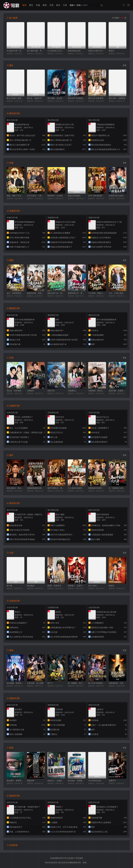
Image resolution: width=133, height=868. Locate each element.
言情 (51, 5)
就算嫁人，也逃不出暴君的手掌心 (77, 586)
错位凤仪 (31, 586)
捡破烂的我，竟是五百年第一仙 (36, 293)
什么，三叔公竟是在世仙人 (118, 293)
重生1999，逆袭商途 (117, 98)
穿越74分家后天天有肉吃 (97, 51)
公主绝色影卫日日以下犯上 (56, 51)
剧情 (79, 5)
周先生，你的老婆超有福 (16, 391)
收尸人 (50, 683)
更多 (125, 65)
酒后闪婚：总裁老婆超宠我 (118, 391)
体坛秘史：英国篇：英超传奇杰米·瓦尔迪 (77, 781)
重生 (31, 5)
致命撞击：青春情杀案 (16, 781)
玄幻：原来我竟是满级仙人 (16, 293)
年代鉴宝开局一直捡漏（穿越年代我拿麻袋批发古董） (16, 51)
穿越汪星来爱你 (74, 196)
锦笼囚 (111, 586)
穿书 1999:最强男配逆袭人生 (97, 196)
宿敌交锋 (31, 781)
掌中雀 (9, 586)
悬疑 (72, 5)
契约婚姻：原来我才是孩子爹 (16, 683)
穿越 (38, 5)
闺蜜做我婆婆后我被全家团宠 (36, 488)
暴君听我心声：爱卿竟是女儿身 (77, 293)
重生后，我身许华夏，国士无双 (36, 98)
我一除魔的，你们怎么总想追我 (77, 683)
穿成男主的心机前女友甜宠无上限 (118, 196)
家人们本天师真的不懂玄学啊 (97, 683)
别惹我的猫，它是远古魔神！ (118, 683)
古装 (65, 5)
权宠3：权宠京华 (54, 586)
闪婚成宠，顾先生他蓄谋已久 (97, 391)
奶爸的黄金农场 (74, 51)
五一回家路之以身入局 (118, 488)
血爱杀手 (112, 781)
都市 (58, 5)
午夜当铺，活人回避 (35, 683)
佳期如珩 (31, 391)
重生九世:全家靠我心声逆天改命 (97, 98)
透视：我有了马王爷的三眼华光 (16, 196)
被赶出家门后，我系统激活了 (56, 293)
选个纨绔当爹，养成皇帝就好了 (36, 51)
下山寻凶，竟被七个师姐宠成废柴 (97, 293)
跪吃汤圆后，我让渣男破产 (16, 488)
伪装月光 (51, 391)
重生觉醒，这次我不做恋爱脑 (56, 98)
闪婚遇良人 (72, 391)
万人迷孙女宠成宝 (75, 488)
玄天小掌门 (93, 586)
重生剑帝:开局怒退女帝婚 (77, 98)
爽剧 (45, 5)
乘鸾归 (111, 51)
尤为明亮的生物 (95, 781)
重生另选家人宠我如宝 (16, 98)
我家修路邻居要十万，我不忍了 (97, 488)
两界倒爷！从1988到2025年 (56, 196)
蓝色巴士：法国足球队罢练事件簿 (56, 781)
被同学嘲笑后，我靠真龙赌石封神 (56, 488)
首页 (24, 5)
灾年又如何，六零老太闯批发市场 (36, 196)
